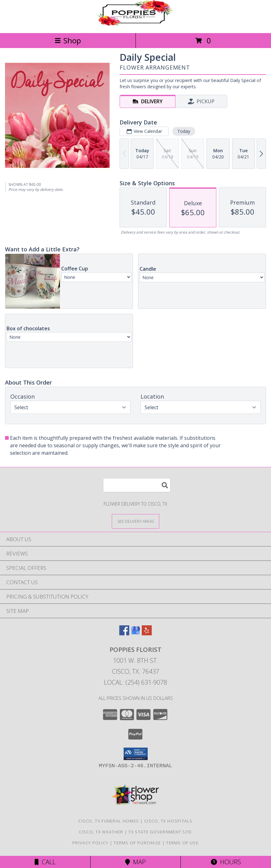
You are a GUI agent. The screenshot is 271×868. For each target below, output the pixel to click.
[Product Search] (137, 485)
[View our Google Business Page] (135, 633)
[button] (136, 754)
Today (184, 131)
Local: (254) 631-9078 (135, 682)
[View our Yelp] (147, 633)
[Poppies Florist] (135, 24)
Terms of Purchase (137, 843)
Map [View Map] (135, 862)
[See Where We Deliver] (135, 521)
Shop (68, 40)
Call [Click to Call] (45, 862)
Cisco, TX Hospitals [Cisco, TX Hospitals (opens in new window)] (168, 821)
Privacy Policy (90, 843)
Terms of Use (182, 843)
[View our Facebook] (124, 633)
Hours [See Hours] (226, 862)
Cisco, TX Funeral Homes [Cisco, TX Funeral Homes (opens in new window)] (109, 821)
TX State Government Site (160, 832)
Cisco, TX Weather (101, 832)
